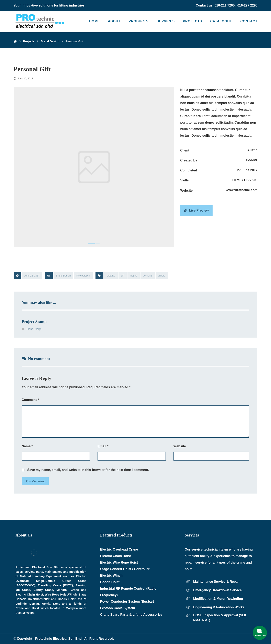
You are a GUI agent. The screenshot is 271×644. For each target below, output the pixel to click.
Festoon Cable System (118, 608)
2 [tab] (98, 243)
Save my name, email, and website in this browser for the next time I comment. (88, 470)
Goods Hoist (110, 582)
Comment (30, 400)
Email (103, 446)
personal (148, 276)
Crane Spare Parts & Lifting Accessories (131, 615)
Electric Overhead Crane (119, 549)
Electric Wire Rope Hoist (119, 562)
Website (180, 446)
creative (111, 276)
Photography (83, 276)
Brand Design (63, 276)
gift (123, 276)
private (162, 276)
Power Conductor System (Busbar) (127, 602)
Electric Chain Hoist (116, 556)
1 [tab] (91, 243)
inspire (133, 276)
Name (27, 446)
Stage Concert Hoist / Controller (125, 569)
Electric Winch (111, 575)
